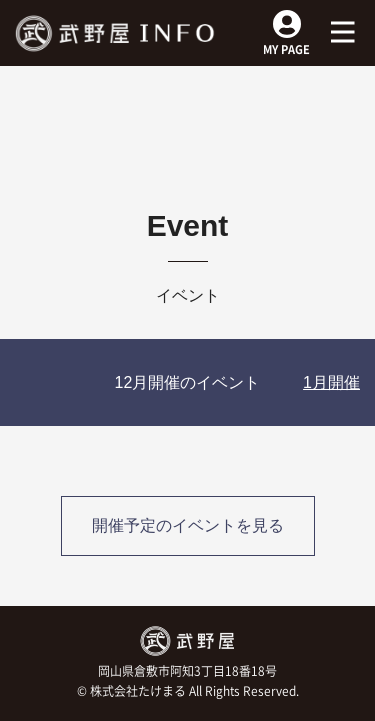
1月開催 (331, 382)
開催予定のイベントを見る (188, 525)
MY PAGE (286, 40)
